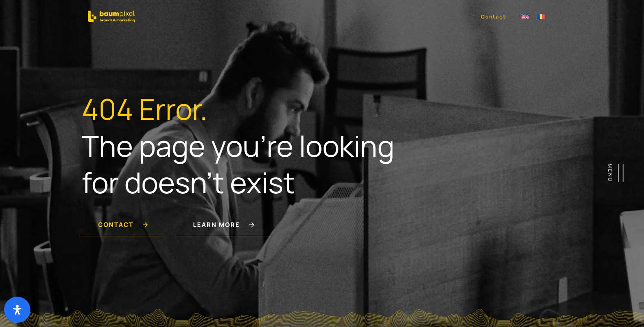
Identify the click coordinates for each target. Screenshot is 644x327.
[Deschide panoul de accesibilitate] (17, 310)
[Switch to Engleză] (525, 16)
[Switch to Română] (541, 16)
